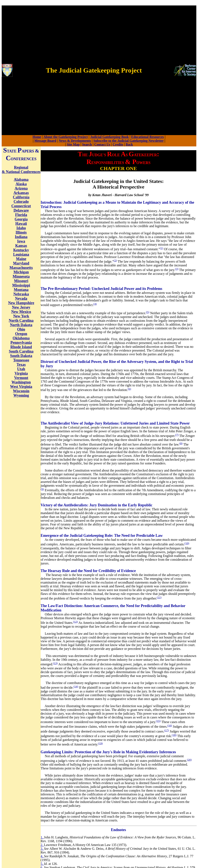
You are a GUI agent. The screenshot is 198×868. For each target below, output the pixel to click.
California (21, 197)
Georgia (21, 219)
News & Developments (75, 141)
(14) (76, 686)
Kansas (21, 246)
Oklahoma (21, 338)
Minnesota (21, 276)
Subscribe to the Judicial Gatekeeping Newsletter (128, 141)
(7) (177, 435)
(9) (42, 489)
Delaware (21, 210)
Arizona (21, 188)
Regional (21, 167)
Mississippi (21, 285)
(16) (170, 725)
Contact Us (102, 144)
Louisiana (21, 254)
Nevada (21, 298)
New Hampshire (21, 303)
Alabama (21, 180)
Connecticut (21, 206)
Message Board (45, 141)
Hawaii (21, 224)
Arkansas (21, 193)
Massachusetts (21, 268)
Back (129, 144)
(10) (187, 543)
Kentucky (21, 250)
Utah (21, 369)
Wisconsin (21, 391)
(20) (189, 760)
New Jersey (21, 307)
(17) (167, 730)
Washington (21, 382)
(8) (181, 443)
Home (37, 137)
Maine (21, 259)
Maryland (21, 263)
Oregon (21, 334)
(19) (100, 743)
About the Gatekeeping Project (66, 137)
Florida (21, 215)
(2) (115, 260)
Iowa (21, 241)
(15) (158, 721)
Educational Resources (148, 137)
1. (42, 837)
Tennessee (21, 360)
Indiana (21, 237)
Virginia (21, 373)
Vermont (21, 378)
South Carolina (21, 351)
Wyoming (21, 395)
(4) (95, 304)
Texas (21, 365)
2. (42, 845)
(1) (162, 248)
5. (42, 864)
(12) (76, 622)
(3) (177, 269)
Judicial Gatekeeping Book (109, 137)
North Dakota (21, 325)
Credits (118, 144)
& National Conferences (21, 172)
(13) (55, 663)
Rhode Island (21, 347)
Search (87, 144)
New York (21, 316)
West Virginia (21, 387)
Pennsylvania (21, 343)
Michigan (21, 272)
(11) (159, 597)
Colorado (21, 202)
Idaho (21, 228)
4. (42, 856)
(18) (174, 735)
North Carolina (21, 321)
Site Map (73, 144)
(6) (129, 389)
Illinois (21, 232)
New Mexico (21, 312)
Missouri (21, 281)
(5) (148, 312)
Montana (21, 290)
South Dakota (21, 356)
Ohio (21, 329)
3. (42, 849)
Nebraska (21, 294)
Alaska (21, 184)
